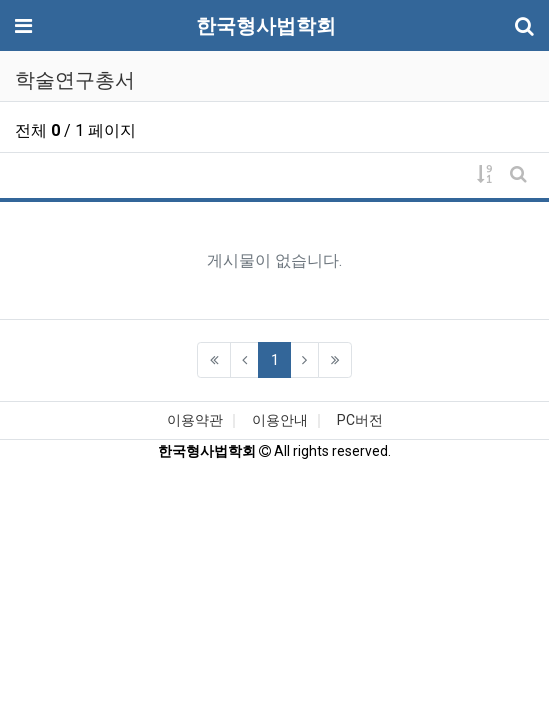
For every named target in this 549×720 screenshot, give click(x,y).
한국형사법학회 (266, 26)
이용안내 (280, 420)
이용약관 (195, 420)
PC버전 (360, 420)
